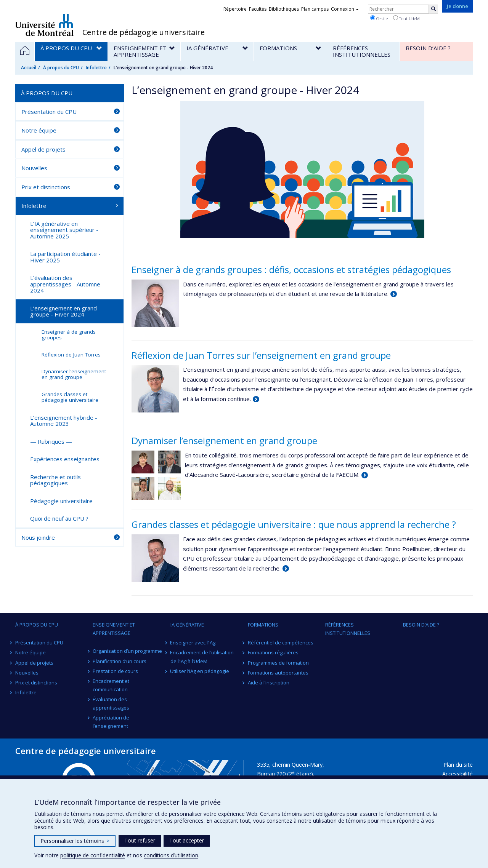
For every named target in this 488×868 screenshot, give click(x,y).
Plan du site (458, 765)
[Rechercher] (433, 9)
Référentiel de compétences (281, 643)
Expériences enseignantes (65, 459)
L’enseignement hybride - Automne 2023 (64, 421)
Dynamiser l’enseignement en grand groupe (224, 440)
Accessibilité (457, 774)
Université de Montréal (44, 25)
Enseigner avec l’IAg (193, 643)
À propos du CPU (61, 68)
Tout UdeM (406, 18)
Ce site (379, 18)
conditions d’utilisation (171, 855)
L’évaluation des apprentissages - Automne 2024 (65, 284)
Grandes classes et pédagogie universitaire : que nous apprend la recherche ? (294, 524)
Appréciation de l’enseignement (111, 722)
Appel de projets (43, 149)
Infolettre (96, 68)
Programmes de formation (278, 663)
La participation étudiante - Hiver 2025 (65, 257)
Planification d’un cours (120, 661)
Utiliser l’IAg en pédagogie (200, 671)
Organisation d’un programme (127, 651)
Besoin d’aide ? (421, 625)
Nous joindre (38, 537)
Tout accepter (187, 840)
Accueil (29, 68)
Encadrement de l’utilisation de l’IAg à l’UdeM (202, 657)
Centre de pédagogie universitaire (144, 32)
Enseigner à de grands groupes (69, 335)
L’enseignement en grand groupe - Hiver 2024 (63, 311)
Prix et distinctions (46, 187)
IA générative (187, 625)
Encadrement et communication (111, 685)
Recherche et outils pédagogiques (55, 480)
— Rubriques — (51, 441)
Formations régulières (273, 652)
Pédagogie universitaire (61, 501)
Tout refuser (140, 840)
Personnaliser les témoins (75, 841)
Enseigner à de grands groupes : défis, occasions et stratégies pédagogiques (291, 269)
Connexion (345, 9)
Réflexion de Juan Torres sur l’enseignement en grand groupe (261, 355)
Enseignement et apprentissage (114, 629)
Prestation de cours (115, 671)
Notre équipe (39, 130)
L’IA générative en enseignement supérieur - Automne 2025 (64, 230)
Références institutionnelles (348, 629)
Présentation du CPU (49, 112)
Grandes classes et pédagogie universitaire (70, 397)
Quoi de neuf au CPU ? (59, 518)
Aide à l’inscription (269, 683)
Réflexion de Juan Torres (71, 355)
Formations (263, 625)
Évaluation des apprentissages (111, 703)
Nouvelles (34, 168)
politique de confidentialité (93, 855)
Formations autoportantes (278, 673)
